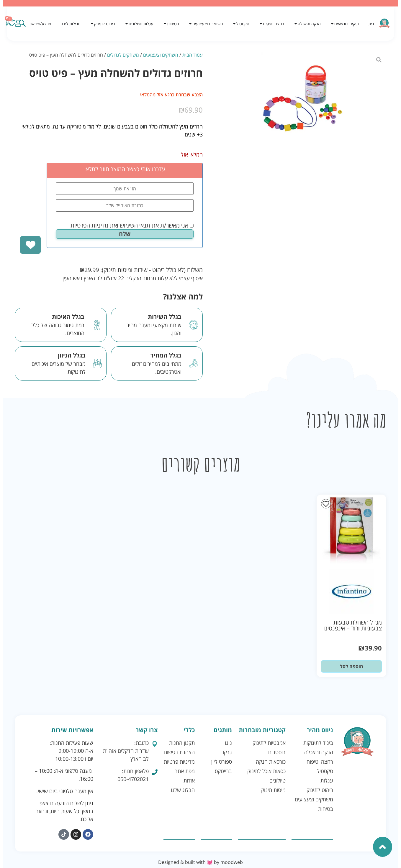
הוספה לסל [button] (352, 666)
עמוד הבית (193, 55)
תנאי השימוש (135, 225)
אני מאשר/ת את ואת (132, 225)
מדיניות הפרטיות (89, 225)
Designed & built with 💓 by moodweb (201, 862)
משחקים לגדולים (123, 55)
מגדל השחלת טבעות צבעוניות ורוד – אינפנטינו (353, 625)
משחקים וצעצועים (161, 55)
